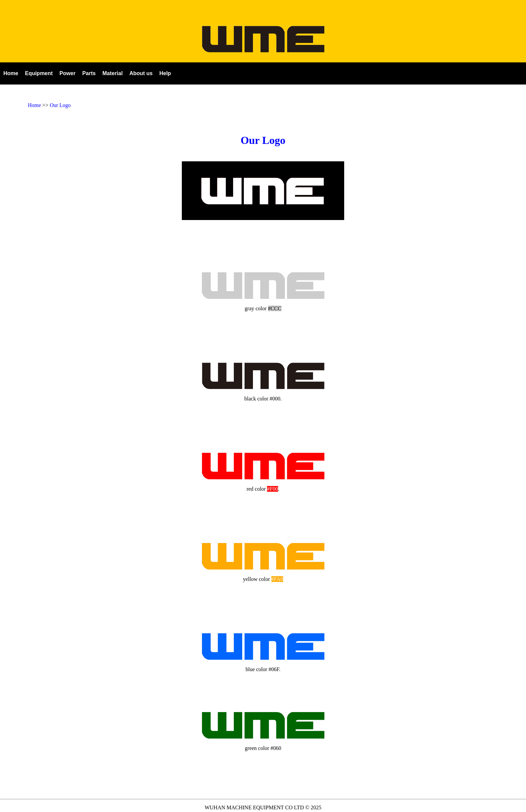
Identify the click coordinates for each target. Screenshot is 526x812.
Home (34, 105)
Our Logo (60, 105)
